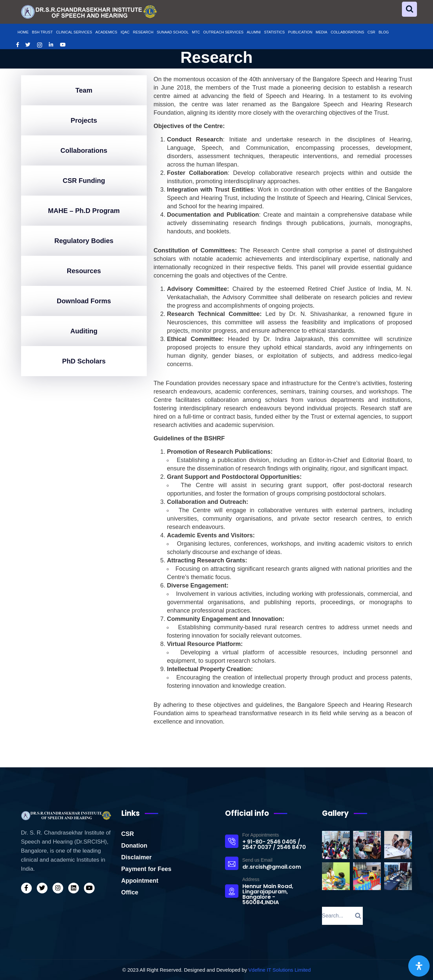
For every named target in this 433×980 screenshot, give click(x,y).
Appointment (140, 881)
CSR (128, 834)
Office (130, 892)
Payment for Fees (146, 869)
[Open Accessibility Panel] (419, 966)
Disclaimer (137, 857)
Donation (134, 846)
